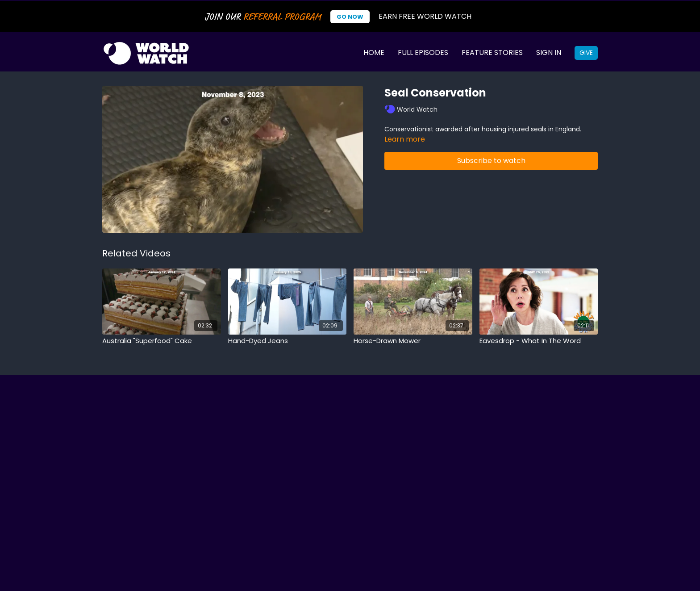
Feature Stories (492, 52)
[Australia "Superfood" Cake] (162, 341)
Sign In (549, 52)
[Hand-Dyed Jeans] (287, 341)
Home (374, 52)
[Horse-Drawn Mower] (413, 341)
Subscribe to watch (491, 161)
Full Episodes (423, 52)
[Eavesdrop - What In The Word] (539, 341)
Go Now (350, 17)
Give (586, 53)
